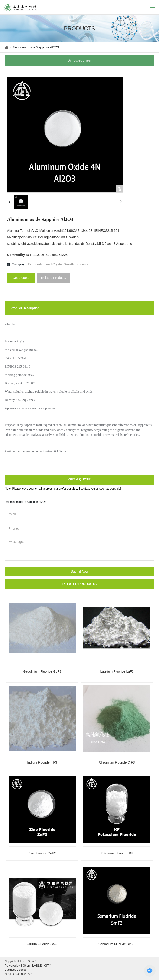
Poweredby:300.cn (17, 966)
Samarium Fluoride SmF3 (117, 944)
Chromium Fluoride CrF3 (117, 762)
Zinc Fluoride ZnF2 (42, 853)
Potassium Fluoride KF (117, 853)
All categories (79, 60)
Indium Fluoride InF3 (42, 762)
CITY (48, 966)
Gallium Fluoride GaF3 (42, 944)
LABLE (37, 966)
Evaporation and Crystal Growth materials (58, 264)
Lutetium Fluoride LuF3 (117, 671)
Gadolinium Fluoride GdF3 (42, 671)
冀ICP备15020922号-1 (19, 974)
